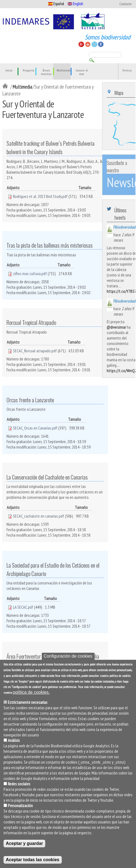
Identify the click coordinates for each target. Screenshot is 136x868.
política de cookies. (31, 692)
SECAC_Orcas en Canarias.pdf (35, 428)
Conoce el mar (82, 72)
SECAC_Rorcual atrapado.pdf (35, 351)
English (75, 4)
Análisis (14, 740)
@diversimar (116, 327)
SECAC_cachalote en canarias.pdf (39, 516)
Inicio (9, 71)
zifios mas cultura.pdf (30, 273)
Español (56, 4)
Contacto (126, 4)
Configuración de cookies (68, 656)
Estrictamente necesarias (28, 702)
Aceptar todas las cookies (33, 860)
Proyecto (29, 71)
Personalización (20, 805)
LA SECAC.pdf (23, 607)
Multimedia (64, 71)
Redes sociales (19, 784)
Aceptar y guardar (25, 843)
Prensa (127, 71)
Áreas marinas (46, 72)
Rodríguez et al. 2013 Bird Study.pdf (40, 196)
